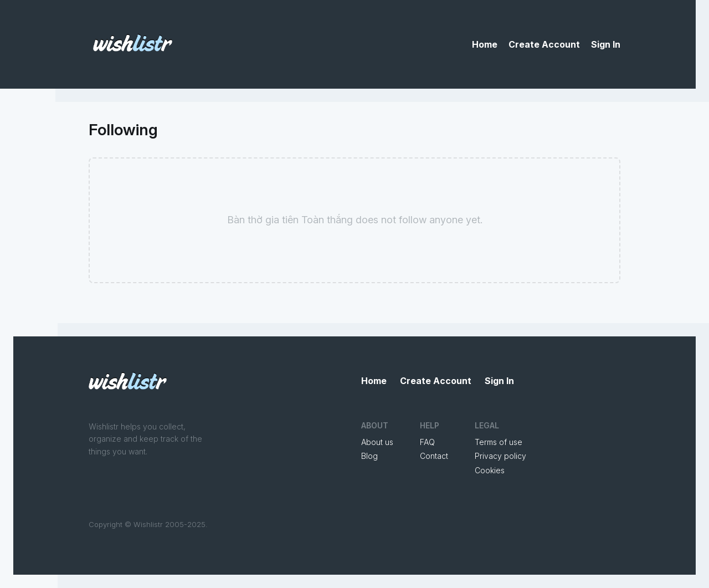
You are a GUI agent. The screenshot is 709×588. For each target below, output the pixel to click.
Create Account (544, 44)
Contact (434, 456)
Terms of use (499, 442)
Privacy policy (500, 456)
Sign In (606, 44)
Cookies (490, 470)
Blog (369, 456)
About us (377, 442)
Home (485, 44)
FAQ (427, 442)
